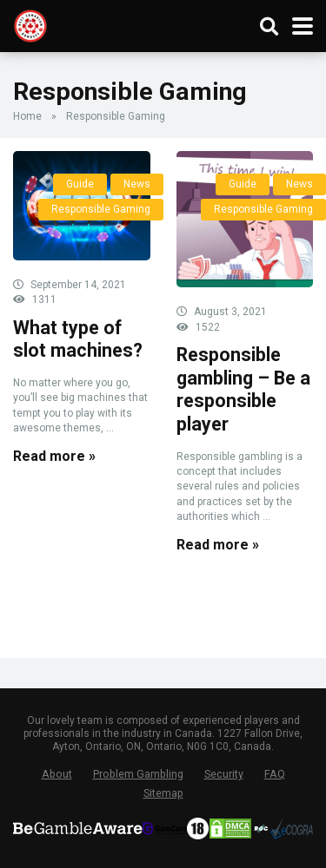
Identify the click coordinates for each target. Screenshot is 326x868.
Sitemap (163, 793)
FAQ (275, 774)
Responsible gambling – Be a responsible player (243, 389)
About (57, 774)
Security (224, 774)
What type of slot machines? (78, 339)
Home (27, 116)
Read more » (54, 456)
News (137, 184)
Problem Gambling (138, 774)
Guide (80, 184)
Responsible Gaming (101, 209)
